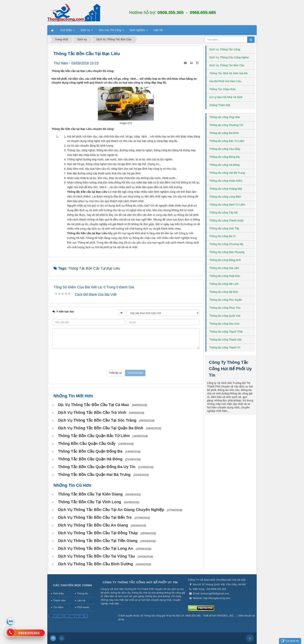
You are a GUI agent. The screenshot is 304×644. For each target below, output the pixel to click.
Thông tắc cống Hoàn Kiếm (226, 181)
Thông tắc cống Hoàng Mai (226, 189)
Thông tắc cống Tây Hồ (224, 213)
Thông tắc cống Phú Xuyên (226, 300)
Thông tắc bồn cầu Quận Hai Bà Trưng (94, 475)
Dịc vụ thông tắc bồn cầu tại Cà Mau (93, 405)
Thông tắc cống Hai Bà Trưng (227, 173)
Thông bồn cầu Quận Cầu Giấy (87, 443)
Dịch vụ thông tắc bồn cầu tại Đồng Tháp (98, 533)
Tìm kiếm (58, 607)
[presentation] (126, 359)
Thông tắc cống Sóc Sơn (224, 324)
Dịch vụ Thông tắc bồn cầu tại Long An (96, 548)
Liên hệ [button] (158, 30)
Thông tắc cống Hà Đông (225, 165)
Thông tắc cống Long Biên (225, 197)
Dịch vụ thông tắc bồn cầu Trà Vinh (92, 412)
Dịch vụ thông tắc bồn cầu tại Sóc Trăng (97, 420)
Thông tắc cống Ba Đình (224, 133)
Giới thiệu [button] (67, 31)
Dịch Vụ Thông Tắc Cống (225, 49)
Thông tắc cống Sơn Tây (224, 228)
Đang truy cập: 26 (76, 616)
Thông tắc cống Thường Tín (226, 125)
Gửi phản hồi (290, 641)
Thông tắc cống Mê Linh (224, 284)
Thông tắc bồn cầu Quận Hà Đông (90, 459)
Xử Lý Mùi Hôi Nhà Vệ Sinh (226, 97)
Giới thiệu (58, 593)
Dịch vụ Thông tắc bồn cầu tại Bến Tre (95, 517)
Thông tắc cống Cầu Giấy (225, 149)
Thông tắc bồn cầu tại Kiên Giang (90, 494)
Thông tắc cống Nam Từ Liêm (227, 205)
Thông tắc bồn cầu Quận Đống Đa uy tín (97, 467)
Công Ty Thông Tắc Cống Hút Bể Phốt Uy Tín (230, 369)
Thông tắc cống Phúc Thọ (225, 308)
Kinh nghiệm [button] (139, 31)
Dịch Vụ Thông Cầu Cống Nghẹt (229, 57)
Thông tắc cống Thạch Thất (226, 332)
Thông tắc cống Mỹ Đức (224, 292)
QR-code (56, 616)
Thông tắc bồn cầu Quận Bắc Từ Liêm (94, 436)
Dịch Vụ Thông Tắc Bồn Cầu (227, 65)
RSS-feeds (83, 607)
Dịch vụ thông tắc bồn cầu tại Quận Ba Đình (101, 428)
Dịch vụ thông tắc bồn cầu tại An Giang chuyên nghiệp (111, 510)
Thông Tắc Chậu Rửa (222, 89)
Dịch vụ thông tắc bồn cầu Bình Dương (95, 564)
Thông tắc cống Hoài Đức (225, 276)
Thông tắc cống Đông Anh (225, 260)
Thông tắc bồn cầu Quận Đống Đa (90, 451)
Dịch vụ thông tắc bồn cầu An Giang (93, 525)
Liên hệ (81, 600)
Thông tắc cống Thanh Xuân (227, 220)
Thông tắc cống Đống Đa (225, 157)
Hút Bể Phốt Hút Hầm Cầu (225, 81)
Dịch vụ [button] (87, 31)
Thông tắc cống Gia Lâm (224, 268)
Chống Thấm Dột (220, 105)
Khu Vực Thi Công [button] (111, 31)
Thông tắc (83, 593)
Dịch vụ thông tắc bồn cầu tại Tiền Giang (98, 541)
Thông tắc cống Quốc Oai (225, 316)
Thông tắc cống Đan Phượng (227, 252)
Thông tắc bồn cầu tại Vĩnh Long (90, 502)
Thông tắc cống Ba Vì (222, 236)
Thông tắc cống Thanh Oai (225, 340)
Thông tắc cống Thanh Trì (225, 348)
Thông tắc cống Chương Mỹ (226, 244)
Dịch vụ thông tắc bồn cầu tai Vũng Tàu (96, 556)
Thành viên (59, 600)
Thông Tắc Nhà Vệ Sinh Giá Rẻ (228, 73)
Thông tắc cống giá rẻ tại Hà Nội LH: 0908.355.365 (172, 616)
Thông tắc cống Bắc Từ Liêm (227, 141)
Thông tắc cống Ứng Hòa (225, 117)
